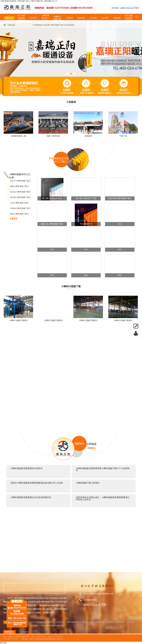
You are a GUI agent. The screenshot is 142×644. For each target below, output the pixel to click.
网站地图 (3, 643)
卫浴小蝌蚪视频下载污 (20, 203)
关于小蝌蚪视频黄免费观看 (21, 18)
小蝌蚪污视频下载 (57, 18)
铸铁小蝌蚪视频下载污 (20, 214)
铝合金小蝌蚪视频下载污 (20, 192)
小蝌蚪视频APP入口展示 (45, 18)
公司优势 (93, 18)
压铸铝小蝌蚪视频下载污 (20, 208)
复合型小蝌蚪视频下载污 (20, 197)
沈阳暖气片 (25, 632)
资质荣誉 (81, 18)
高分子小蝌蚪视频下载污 (20, 181)
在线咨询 (117, 18)
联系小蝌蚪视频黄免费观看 (129, 18)
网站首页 (9, 18)
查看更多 (14, 219)
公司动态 (33, 18)
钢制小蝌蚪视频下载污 (20, 186)
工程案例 (69, 18)
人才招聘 (105, 18)
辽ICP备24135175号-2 (11, 639)
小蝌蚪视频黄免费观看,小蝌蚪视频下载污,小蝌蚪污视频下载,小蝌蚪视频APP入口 (29, 1)
